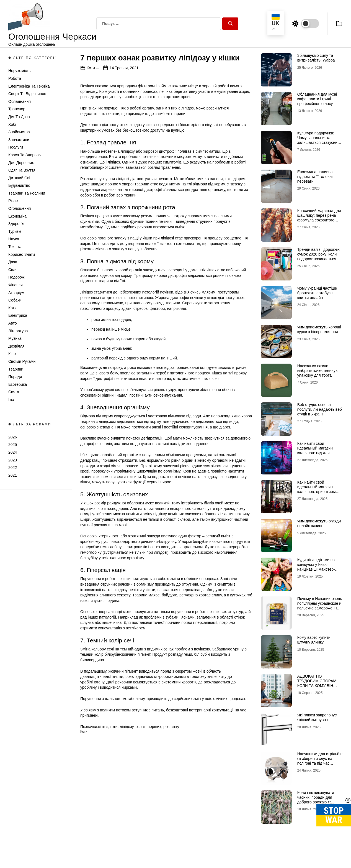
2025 (13, 445)
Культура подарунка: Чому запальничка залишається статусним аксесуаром (319, 140)
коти (114, 727)
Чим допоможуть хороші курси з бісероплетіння (319, 329)
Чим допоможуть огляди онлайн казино (319, 523)
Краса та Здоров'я (25, 155)
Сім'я (13, 270)
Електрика (18, 315)
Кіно (12, 354)
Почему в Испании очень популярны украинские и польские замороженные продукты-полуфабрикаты (320, 608)
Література (18, 331)
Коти (12, 308)
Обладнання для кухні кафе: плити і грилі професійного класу (317, 99)
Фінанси (16, 285)
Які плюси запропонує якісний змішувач (317, 717)
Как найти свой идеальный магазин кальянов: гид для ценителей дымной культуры (315, 453)
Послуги (16, 147)
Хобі (12, 124)
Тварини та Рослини (27, 193)
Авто (13, 323)
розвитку (171, 727)
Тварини (16, 369)
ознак (141, 727)
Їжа (11, 400)
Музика (15, 338)
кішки (103, 727)
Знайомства (19, 132)
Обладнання (20, 101)
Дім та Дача (19, 117)
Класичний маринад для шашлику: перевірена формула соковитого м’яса (319, 218)
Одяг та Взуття (22, 170)
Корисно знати (22, 254)
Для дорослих (21, 163)
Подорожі (17, 277)
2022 (13, 468)
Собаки (15, 300)
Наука (14, 239)
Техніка (15, 247)
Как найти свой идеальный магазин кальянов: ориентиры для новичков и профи (317, 489)
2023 (13, 460)
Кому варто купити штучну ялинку (314, 640)
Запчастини (19, 140)
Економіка (17, 216)
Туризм (15, 231)
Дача (13, 262)
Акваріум (16, 293)
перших (154, 727)
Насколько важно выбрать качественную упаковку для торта (318, 371)
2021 (13, 475)
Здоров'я (16, 224)
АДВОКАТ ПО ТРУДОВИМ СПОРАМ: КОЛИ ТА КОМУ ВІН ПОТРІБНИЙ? (318, 683)
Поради (15, 377)
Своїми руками (22, 361)
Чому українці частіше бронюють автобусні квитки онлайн (317, 293)
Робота (15, 78)
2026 (13, 437)
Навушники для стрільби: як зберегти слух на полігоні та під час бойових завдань (320, 761)
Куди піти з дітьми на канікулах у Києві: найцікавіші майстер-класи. (316, 567)
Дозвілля (16, 346)
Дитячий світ (20, 178)
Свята (14, 392)
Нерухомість (20, 71)
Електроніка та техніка (29, 86)
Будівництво (19, 185)
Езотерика (18, 384)
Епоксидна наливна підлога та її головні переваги (315, 177)
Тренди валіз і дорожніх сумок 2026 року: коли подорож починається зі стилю (319, 256)
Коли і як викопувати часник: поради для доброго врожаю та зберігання (316, 800)
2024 (13, 452)
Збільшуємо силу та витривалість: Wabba (316, 58)
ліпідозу (127, 727)
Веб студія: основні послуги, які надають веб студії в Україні (320, 409)
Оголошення (20, 208)
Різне (13, 201)
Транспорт (18, 109)
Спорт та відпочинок (27, 94)
